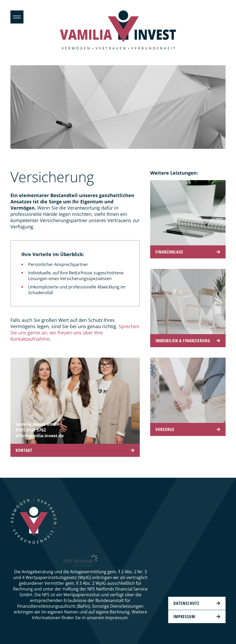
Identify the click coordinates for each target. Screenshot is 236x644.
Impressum (184, 617)
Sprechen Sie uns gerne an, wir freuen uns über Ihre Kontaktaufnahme (75, 333)
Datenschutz (186, 603)
